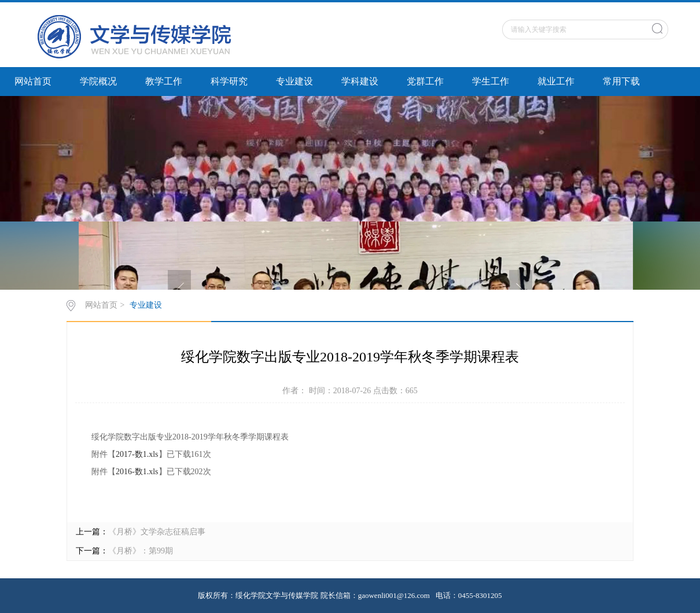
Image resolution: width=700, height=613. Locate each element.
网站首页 (33, 81)
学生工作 (491, 81)
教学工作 (164, 81)
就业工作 (556, 81)
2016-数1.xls (137, 472)
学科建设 (360, 81)
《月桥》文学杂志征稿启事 (157, 532)
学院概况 (98, 81)
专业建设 (294, 81)
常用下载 (621, 81)
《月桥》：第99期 (141, 551)
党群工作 (425, 81)
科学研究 (229, 81)
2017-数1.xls (137, 454)
